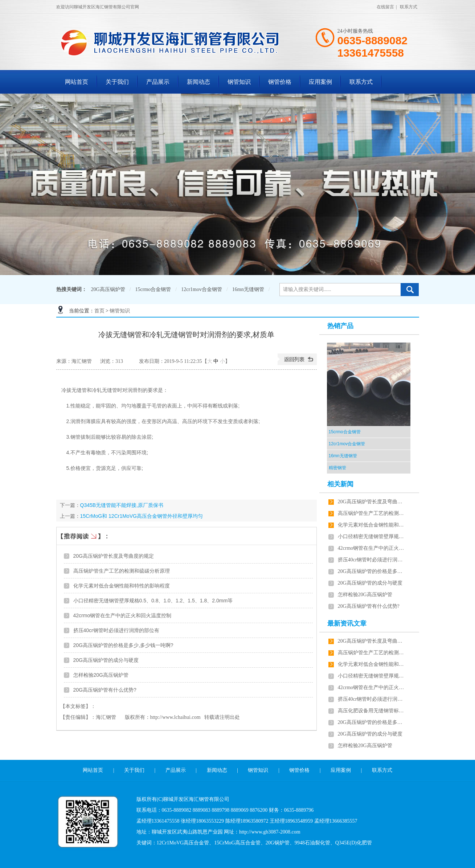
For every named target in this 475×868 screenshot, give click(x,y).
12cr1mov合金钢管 (202, 289)
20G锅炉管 (278, 843)
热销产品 (340, 326)
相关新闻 (340, 484)
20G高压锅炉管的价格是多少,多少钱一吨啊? (123, 645)
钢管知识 (239, 82)
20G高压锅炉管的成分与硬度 (106, 660)
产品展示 (158, 82)
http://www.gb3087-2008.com (270, 832)
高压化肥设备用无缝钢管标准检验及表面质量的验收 (372, 711)
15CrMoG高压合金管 (237, 843)
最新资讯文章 (347, 623)
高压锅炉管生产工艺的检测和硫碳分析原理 (122, 571)
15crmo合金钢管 (153, 289)
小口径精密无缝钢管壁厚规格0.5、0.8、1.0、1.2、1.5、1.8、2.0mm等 (153, 601)
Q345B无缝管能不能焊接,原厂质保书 (122, 505)
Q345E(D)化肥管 (354, 843)
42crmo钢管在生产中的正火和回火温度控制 (122, 615)
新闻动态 (198, 82)
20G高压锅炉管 (108, 289)
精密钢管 (337, 468)
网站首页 (77, 82)
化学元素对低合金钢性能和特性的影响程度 (122, 586)
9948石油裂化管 (312, 843)
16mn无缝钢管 (248, 289)
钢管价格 (280, 82)
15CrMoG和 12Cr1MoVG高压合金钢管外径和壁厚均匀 (142, 516)
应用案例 (320, 82)
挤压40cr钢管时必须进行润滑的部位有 (116, 630)
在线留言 (385, 7)
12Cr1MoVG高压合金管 (183, 843)
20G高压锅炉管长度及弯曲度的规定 (114, 556)
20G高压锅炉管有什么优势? (105, 690)
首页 (99, 311)
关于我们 (117, 82)
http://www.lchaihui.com (175, 717)
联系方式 (409, 7)
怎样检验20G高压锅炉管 (101, 675)
